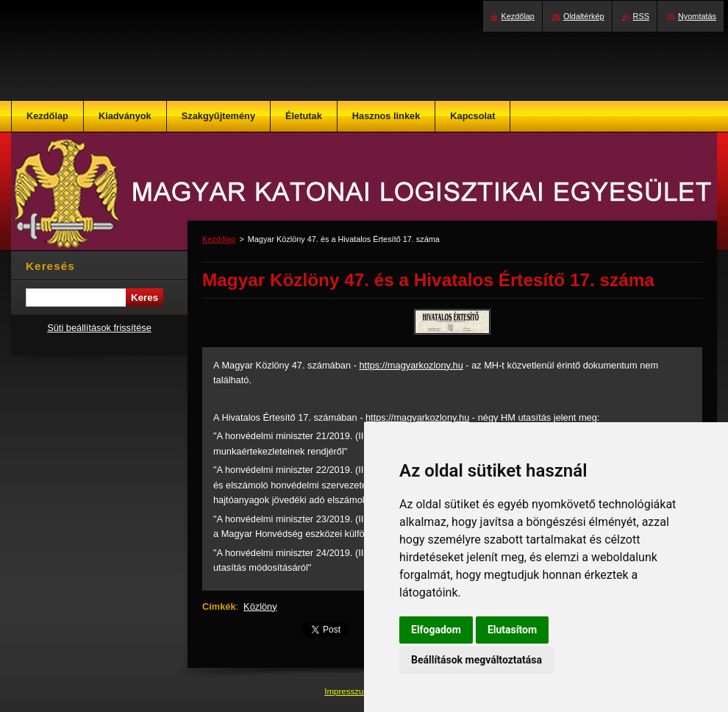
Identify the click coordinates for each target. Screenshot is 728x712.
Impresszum (349, 691)
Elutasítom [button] (512, 630)
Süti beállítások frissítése (99, 328)
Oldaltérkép (584, 16)
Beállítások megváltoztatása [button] (477, 660)
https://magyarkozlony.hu (411, 365)
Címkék (219, 606)
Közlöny (260, 606)
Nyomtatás (697, 16)
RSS (641, 16)
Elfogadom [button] (436, 630)
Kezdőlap (219, 239)
